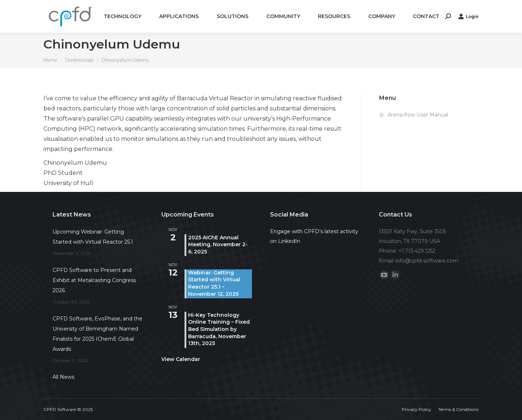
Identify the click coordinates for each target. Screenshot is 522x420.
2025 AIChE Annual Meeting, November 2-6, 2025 (218, 245)
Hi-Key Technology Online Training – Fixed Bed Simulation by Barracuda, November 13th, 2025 (219, 329)
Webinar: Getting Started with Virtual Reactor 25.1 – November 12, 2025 (214, 283)
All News (63, 377)
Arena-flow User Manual (418, 115)
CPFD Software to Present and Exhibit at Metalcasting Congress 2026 (94, 280)
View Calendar (181, 359)
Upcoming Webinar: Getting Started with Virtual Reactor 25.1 (93, 237)
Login (468, 16)
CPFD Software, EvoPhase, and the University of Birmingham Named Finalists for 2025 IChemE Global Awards (98, 334)
